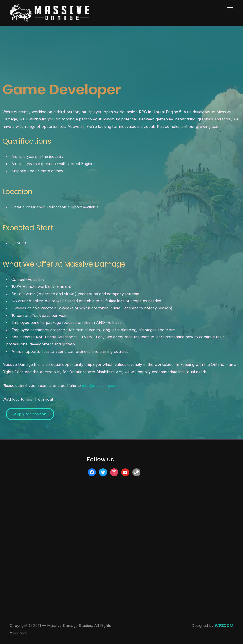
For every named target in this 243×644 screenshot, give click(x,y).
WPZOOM (224, 626)
